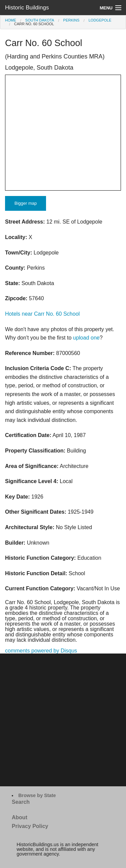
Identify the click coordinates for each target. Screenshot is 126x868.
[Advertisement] (63, 720)
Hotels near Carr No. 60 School (42, 314)
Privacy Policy (30, 826)
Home (11, 20)
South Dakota (40, 20)
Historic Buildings (27, 8)
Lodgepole (100, 20)
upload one (86, 338)
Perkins (71, 20)
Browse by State (37, 795)
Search (21, 802)
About (19, 817)
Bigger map (26, 203)
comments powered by (41, 651)
